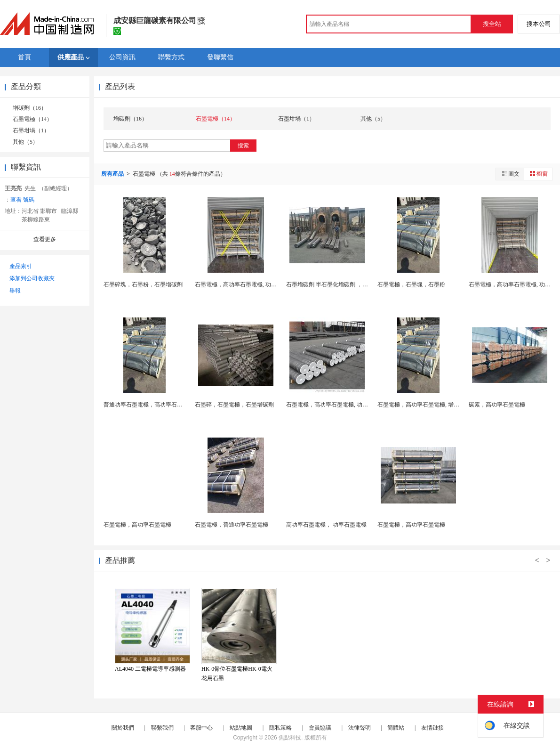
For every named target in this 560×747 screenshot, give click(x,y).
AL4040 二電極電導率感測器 (150, 669)
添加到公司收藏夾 (32, 278)
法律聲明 (360, 728)
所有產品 (113, 174)
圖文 (510, 174)
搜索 (243, 146)
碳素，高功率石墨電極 (497, 405)
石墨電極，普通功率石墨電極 (232, 525)
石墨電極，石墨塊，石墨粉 (411, 284)
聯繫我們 (162, 728)
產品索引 (21, 266)
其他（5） (25, 142)
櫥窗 (538, 174)
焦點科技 (290, 738)
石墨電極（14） (32, 119)
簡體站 (396, 728)
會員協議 (320, 728)
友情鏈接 (432, 728)
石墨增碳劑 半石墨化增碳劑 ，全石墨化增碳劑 (344, 284)
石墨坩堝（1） (31, 130)
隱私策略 (280, 728)
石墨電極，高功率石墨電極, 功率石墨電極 (247, 284)
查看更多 (45, 239)
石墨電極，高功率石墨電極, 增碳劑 (421, 405)
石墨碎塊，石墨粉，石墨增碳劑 (143, 284)
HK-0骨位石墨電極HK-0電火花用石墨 (237, 674)
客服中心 (201, 728)
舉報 (15, 291)
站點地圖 (241, 728)
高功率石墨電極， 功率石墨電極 (326, 525)
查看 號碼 (22, 200)
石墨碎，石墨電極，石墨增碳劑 (234, 405)
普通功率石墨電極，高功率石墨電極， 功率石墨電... (168, 405)
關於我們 (123, 728)
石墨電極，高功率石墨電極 (137, 525)
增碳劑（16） (30, 108)
